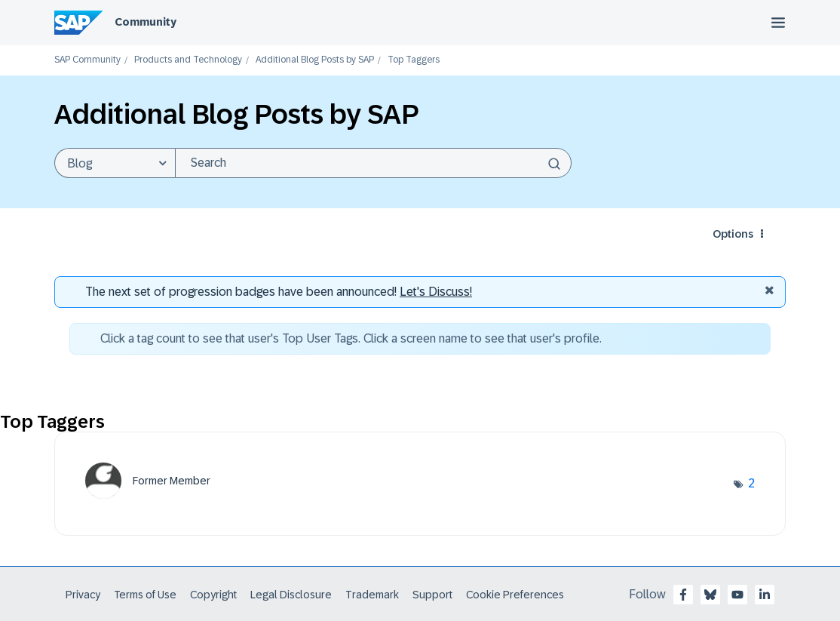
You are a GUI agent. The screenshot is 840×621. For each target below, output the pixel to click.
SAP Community (87, 60)
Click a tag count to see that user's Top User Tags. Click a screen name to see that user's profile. (351, 338)
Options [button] (733, 234)
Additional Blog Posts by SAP (315, 60)
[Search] (373, 163)
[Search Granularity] (115, 163)
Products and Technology (188, 60)
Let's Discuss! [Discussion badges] (436, 292)
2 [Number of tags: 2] (751, 483)
